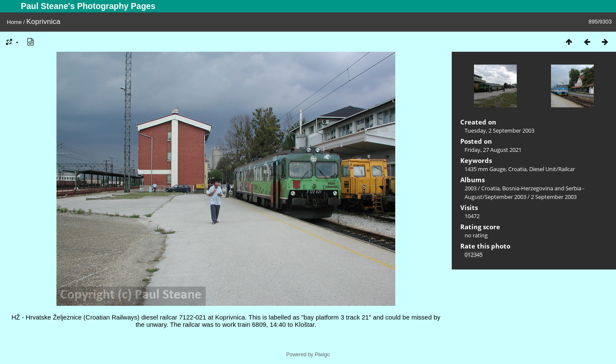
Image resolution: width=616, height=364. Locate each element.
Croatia (517, 169)
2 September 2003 (554, 197)
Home (14, 22)
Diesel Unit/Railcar (552, 169)
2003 (471, 188)
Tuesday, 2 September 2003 (499, 130)
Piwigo (322, 355)
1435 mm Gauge (485, 169)
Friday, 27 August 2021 (493, 150)
